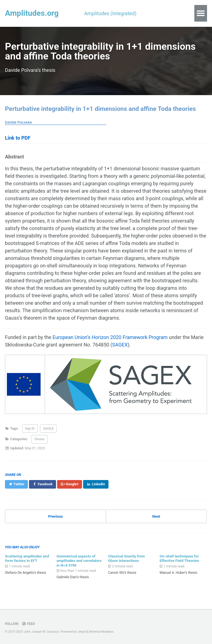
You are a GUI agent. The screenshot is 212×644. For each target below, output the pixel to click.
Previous (55, 516)
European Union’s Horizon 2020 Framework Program (110, 337)
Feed (28, 624)
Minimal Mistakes (101, 632)
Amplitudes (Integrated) (110, 13)
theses (40, 439)
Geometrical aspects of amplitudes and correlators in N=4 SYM (79, 560)
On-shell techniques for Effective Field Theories (179, 558)
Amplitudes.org (32, 13)
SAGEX (120, 345)
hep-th (30, 429)
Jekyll (82, 632)
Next (156, 516)
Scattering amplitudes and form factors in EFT (27, 558)
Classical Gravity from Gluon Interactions (126, 558)
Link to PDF (18, 138)
